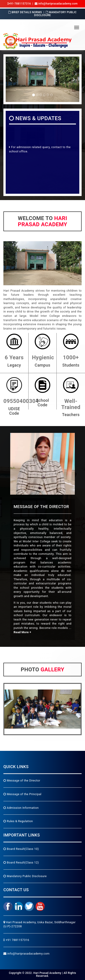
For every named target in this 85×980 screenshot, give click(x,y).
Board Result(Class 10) (21, 849)
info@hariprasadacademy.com (27, 954)
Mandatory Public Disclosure (55, 14)
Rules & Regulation (18, 821)
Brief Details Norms (25, 12)
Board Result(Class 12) (21, 862)
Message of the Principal (22, 794)
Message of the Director (22, 780)
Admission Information (21, 808)
